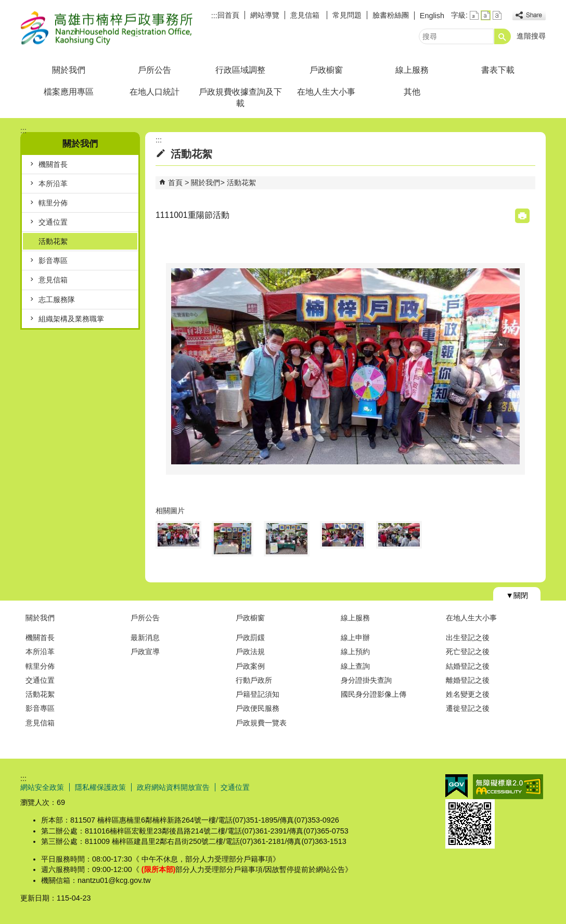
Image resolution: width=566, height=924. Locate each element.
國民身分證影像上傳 (374, 694)
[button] (503, 36)
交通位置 (53, 222)
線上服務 (412, 70)
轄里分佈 (53, 203)
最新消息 (145, 637)
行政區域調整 (240, 70)
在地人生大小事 (326, 92)
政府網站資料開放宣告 (173, 787)
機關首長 (53, 164)
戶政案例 (250, 666)
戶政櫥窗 (326, 70)
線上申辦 (355, 637)
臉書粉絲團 (391, 15)
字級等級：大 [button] (497, 15)
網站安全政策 (42, 787)
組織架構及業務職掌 (71, 319)
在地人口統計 (155, 92)
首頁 (175, 183)
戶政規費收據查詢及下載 (240, 97)
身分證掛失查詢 (366, 680)
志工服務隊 (57, 300)
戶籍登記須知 (258, 694)
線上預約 (355, 652)
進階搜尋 (531, 36)
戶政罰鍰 (250, 637)
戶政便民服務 (258, 708)
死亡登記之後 (468, 652)
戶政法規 (250, 652)
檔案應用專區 (69, 92)
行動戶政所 (254, 680)
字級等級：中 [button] (486, 15)
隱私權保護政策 (100, 787)
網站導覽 (265, 15)
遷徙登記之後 (468, 708)
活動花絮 (53, 241)
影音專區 (53, 261)
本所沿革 (53, 184)
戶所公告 (155, 70)
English (432, 16)
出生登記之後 (468, 637)
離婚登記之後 (468, 680)
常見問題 (347, 15)
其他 (412, 92)
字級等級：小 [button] (474, 15)
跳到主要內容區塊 (5, 5)
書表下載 (498, 70)
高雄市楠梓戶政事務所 (108, 28)
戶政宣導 (145, 652)
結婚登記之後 (468, 666)
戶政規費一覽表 (261, 723)
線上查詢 (355, 666)
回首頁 (228, 15)
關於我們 (69, 70)
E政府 (456, 786)
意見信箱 (306, 15)
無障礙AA (508, 787)
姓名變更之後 (468, 694)
